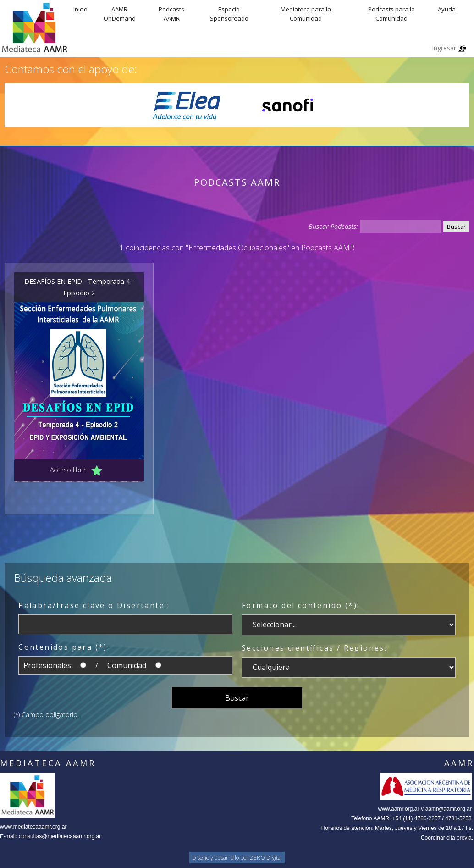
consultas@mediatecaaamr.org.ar (60, 836)
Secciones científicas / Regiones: (314, 648)
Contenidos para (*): (64, 647)
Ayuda (447, 9)
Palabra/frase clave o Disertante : (94, 605)
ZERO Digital (266, 858)
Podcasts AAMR (171, 14)
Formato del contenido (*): (300, 605)
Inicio (80, 9)
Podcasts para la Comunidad (391, 14)
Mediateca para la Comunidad (306, 14)
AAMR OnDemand (120, 14)
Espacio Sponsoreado (229, 14)
